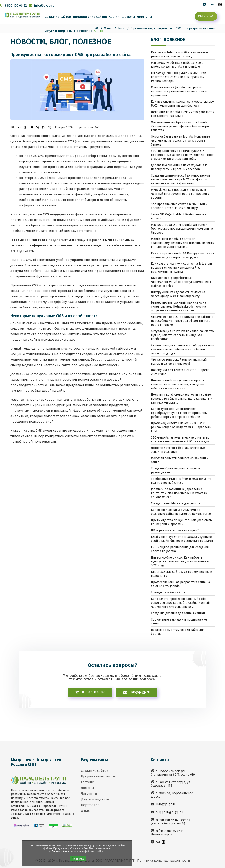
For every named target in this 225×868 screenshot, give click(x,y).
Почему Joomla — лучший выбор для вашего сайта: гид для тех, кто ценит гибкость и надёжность (178, 384)
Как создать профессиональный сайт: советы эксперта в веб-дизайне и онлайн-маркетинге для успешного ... (182, 603)
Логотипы (144, 17)
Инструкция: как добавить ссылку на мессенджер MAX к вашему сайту (178, 294)
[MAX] (220, 5)
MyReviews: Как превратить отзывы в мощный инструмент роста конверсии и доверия (180, 194)
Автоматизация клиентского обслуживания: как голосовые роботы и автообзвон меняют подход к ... (183, 349)
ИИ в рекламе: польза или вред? (175, 530)
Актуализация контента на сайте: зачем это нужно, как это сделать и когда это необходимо (182, 335)
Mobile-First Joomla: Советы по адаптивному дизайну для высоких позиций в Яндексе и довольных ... (183, 243)
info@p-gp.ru (44, 5)
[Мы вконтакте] (212, 4)
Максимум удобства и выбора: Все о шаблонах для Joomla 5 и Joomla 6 (177, 65)
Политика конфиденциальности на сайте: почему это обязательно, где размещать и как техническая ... (182, 399)
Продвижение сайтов (90, 17)
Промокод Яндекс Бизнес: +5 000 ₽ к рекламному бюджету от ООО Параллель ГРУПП (181, 427)
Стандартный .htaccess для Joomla (175, 503)
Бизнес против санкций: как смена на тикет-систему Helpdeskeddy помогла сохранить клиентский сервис (179, 307)
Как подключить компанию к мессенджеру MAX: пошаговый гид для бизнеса (182, 104)
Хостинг (115, 17)
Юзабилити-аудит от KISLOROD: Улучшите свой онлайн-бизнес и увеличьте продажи (182, 539)
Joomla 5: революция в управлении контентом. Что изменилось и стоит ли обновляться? (179, 493)
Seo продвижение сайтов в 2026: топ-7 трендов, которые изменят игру (179, 206)
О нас (98, 31)
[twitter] (204, 4)
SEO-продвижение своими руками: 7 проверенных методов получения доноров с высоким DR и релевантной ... (182, 155)
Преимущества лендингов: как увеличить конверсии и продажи (181, 522)
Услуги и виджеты (59, 31)
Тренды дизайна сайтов (168, 592)
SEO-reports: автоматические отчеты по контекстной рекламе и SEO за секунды (180, 439)
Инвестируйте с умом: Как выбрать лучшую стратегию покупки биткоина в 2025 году (180, 561)
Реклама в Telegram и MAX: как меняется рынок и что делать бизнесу (181, 54)
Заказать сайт (206, 16)
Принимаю (78, 859)
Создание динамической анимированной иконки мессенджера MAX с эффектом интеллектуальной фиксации (180, 179)
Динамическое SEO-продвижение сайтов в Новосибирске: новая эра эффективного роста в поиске (182, 321)
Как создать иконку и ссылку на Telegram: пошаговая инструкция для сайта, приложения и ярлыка (182, 268)
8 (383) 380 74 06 (168, 831)
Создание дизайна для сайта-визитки (178, 613)
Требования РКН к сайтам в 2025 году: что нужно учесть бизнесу (181, 481)
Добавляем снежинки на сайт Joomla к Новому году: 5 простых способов (179, 167)
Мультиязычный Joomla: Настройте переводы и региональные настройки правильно (179, 91)
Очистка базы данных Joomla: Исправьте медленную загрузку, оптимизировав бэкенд (181, 141)
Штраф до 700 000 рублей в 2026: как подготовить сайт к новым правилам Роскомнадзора (178, 77)
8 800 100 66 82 (16, 5)
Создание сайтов (58, 17)
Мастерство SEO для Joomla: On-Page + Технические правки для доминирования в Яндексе (182, 229)
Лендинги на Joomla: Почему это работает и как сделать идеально (183, 114)
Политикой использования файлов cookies (77, 852)
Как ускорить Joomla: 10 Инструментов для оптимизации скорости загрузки (182, 255)
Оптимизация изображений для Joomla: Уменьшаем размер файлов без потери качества (180, 126)
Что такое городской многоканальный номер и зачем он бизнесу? (179, 362)
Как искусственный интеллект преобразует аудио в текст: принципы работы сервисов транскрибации (179, 413)
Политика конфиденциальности (164, 861)
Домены (129, 17)
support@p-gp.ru (169, 812)
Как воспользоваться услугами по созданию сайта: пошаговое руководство (181, 512)
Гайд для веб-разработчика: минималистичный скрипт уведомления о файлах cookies (181, 282)
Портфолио (83, 31)
